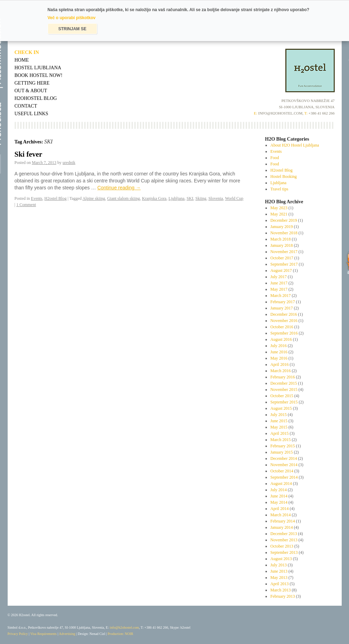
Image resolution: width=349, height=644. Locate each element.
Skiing (201, 198)
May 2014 (279, 502)
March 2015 (280, 440)
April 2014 (279, 509)
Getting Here (32, 83)
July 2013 (279, 565)
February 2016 (283, 377)
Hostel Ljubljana (38, 68)
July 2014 (279, 490)
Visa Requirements (43, 634)
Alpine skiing (94, 198)
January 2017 (281, 308)
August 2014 (281, 484)
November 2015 (284, 390)
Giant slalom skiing (124, 198)
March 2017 (280, 296)
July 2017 (279, 277)
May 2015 (279, 427)
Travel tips (279, 189)
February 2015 (283, 446)
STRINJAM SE (73, 29)
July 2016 (279, 346)
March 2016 (280, 371)
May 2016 (279, 358)
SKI (190, 198)
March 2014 (280, 515)
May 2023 (279, 208)
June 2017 (279, 283)
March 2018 (280, 239)
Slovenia (216, 198)
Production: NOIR (120, 634)
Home (22, 60)
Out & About (31, 91)
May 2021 (279, 214)
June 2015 (279, 421)
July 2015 (279, 415)
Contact (26, 106)
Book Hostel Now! (39, 75)
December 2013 (284, 534)
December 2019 (284, 220)
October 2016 (282, 327)
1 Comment (26, 205)
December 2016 (284, 314)
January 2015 (281, 452)
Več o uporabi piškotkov (72, 18)
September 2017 (284, 264)
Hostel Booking (284, 176)
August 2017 (281, 270)
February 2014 (283, 521)
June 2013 (279, 571)
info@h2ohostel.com (124, 627)
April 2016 (279, 364)
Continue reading (119, 188)
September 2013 (284, 552)
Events (37, 198)
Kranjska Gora (154, 198)
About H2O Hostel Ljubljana (295, 145)
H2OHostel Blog (36, 98)
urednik (69, 163)
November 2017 (284, 252)
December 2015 (284, 383)
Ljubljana (176, 198)
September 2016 (284, 333)
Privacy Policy (18, 634)
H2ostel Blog (56, 198)
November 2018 (284, 233)
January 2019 (281, 227)
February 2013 (283, 596)
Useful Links (31, 114)
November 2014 (284, 465)
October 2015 (282, 396)
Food (275, 158)
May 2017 (279, 289)
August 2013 (281, 559)
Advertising (67, 634)
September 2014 (284, 477)
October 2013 (282, 546)
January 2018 (281, 245)
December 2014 (284, 458)
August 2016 (281, 339)
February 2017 (283, 302)
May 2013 (279, 578)
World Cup (234, 198)
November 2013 (284, 540)
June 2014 (279, 496)
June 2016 (279, 352)
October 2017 (282, 258)
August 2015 (281, 408)
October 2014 (282, 471)
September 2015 (284, 402)
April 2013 (279, 584)
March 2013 (280, 590)
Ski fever (29, 154)
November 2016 (284, 321)
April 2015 (279, 433)
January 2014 (281, 527)
